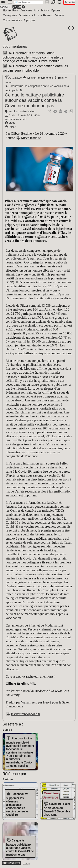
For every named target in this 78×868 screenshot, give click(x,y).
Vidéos (60, 15)
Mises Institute (31, 138)
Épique (56, 10)
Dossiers (24, 15)
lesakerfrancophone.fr (40, 78)
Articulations (42, 10)
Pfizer (12, 127)
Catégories (10, 15)
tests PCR (27, 115)
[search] (28, 2)
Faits (15, 10)
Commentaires (12, 20)
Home (7, 10)
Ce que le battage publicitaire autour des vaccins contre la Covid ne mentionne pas (34, 100)
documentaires (15, 46)
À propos (29, 20)
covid (24, 119)
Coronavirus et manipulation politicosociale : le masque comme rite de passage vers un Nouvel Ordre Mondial (33, 57)
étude (12, 123)
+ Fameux (47, 15)
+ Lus (35, 15)
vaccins (13, 111)
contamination (27, 111)
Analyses (26, 10)
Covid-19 (14, 115)
